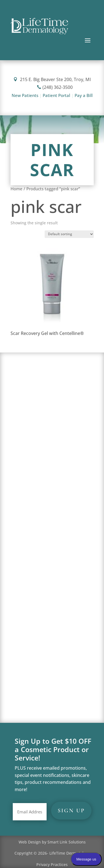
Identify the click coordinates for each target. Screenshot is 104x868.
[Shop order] (69, 234)
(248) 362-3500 (55, 87)
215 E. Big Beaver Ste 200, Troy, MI (52, 79)
